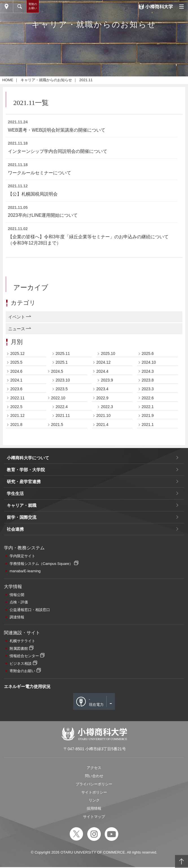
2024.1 (16, 633)
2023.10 (63, 633)
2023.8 (148, 633)
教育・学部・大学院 (26, 723)
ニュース (17, 582)
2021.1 (148, 678)
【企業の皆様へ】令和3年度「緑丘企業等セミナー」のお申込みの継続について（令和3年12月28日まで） (88, 493)
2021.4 (102, 678)
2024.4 (102, 625)
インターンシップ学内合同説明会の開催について (58, 405)
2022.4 (62, 660)
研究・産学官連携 (24, 735)
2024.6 (16, 625)
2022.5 (16, 660)
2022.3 (107, 660)
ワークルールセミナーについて (40, 426)
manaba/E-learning (25, 824)
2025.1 (62, 616)
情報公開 (17, 848)
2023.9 (107, 633)
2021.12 (17, 669)
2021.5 (57, 678)
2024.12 (103, 616)
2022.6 (148, 651)
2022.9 (102, 651)
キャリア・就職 (22, 759)
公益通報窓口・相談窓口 (30, 863)
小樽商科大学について (28, 711)
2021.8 (16, 678)
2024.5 (57, 625)
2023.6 (16, 642)
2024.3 (148, 625)
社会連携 (15, 782)
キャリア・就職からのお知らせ (46, 333)
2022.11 (17, 651)
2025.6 (148, 607)
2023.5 (62, 642)
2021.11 (63, 669)
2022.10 (58, 651)
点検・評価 (19, 855)
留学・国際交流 (22, 771)
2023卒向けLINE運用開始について (43, 469)
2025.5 (16, 616)
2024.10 (149, 616)
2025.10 (108, 607)
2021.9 (148, 669)
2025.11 (63, 607)
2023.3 (148, 642)
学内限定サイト (22, 809)
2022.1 (148, 660)
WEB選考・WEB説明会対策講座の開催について (57, 383)
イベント (17, 570)
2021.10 (103, 669)
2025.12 (17, 607)
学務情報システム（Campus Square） (41, 817)
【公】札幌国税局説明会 (33, 447)
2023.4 (102, 642)
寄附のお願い (33, 6)
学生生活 (15, 747)
